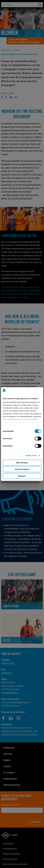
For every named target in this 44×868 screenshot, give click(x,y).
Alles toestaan (22, 463)
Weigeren (22, 476)
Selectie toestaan (22, 469)
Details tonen (31, 455)
